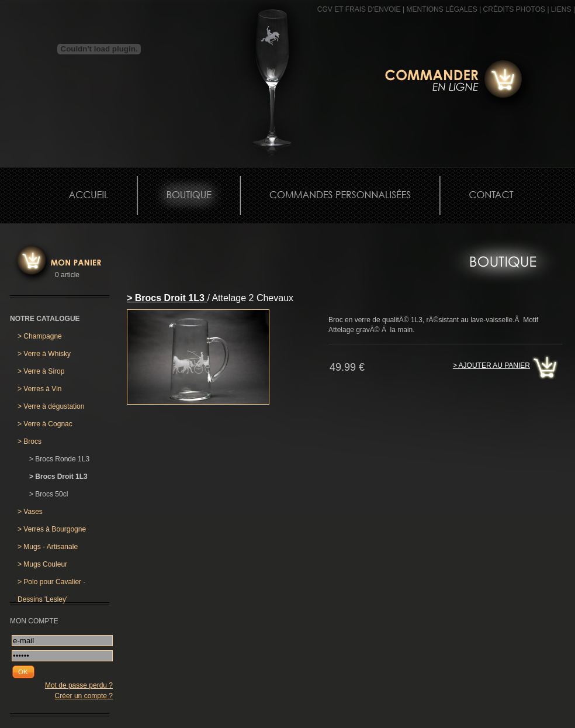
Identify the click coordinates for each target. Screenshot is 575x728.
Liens (561, 9)
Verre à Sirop (41, 371)
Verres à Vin (40, 389)
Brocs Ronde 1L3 (59, 459)
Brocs (30, 441)
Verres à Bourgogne (52, 529)
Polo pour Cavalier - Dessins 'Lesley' (51, 584)
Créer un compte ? (84, 696)
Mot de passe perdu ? (79, 685)
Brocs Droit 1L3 (58, 477)
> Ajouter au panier (491, 365)
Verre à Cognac (45, 424)
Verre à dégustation (51, 406)
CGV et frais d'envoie (359, 9)
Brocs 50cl (49, 494)
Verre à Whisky (44, 354)
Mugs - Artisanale (48, 547)
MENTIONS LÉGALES (441, 9)
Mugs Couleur (42, 564)
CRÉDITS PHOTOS (514, 9)
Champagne (40, 336)
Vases (30, 512)
